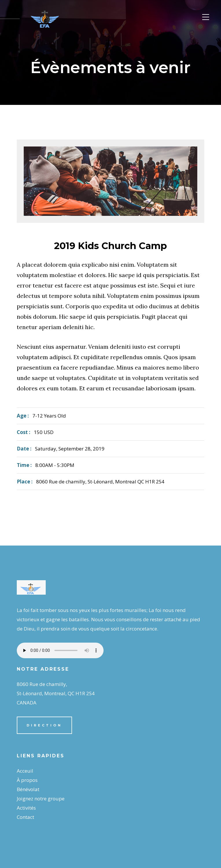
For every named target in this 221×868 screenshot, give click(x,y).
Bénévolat (28, 789)
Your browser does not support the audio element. (60, 650)
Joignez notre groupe (41, 799)
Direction (44, 725)
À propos (27, 780)
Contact (25, 817)
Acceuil (25, 771)
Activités (26, 808)
